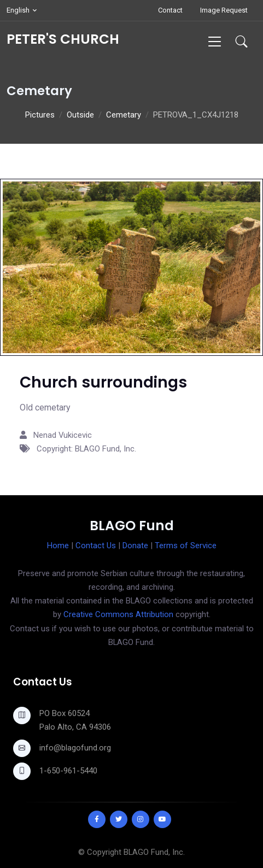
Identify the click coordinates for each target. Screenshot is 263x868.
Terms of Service (186, 546)
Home (58, 546)
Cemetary (124, 115)
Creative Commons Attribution (118, 614)
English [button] (18, 10)
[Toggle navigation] (215, 41)
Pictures (40, 115)
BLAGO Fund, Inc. (154, 852)
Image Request (224, 10)
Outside (80, 115)
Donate (135, 546)
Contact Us (96, 546)
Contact (170, 10)
